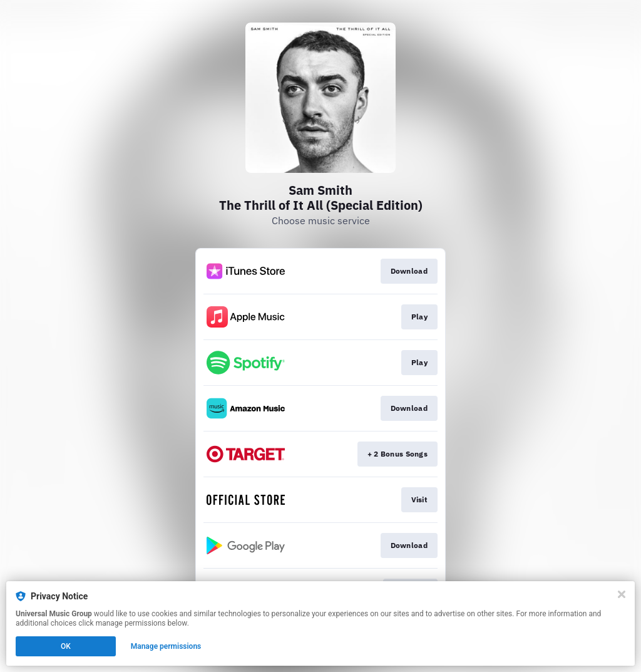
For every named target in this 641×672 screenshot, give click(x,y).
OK (66, 646)
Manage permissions (166, 646)
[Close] (622, 594)
